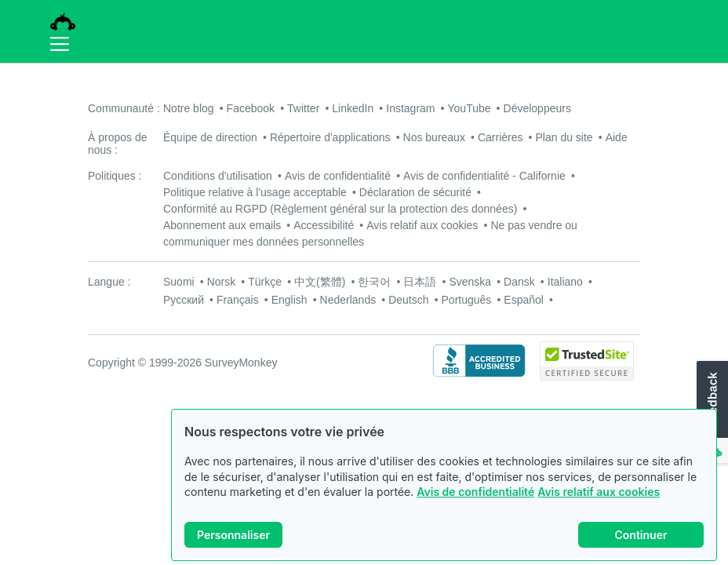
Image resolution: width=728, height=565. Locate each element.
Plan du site (564, 137)
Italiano (565, 282)
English (289, 300)
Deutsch (408, 300)
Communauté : (124, 108)
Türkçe (265, 282)
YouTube (470, 108)
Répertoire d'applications (330, 137)
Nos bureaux (434, 137)
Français (238, 300)
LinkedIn (353, 108)
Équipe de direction (210, 137)
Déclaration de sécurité (415, 192)
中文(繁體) (320, 282)
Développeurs (537, 108)
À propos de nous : (118, 144)
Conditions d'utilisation (218, 176)
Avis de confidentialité (475, 492)
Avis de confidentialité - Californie (484, 176)
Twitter (303, 108)
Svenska (470, 282)
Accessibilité (324, 225)
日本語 (420, 282)
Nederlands (348, 300)
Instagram (410, 108)
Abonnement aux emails (222, 225)
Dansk (519, 282)
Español (524, 300)
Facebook (251, 108)
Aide (617, 137)
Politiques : (115, 176)
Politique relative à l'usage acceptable (255, 192)
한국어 (374, 282)
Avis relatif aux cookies (599, 492)
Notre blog (189, 108)
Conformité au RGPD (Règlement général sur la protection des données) (340, 209)
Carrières (500, 137)
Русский (184, 300)
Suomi (179, 282)
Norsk (222, 282)
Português (467, 300)
